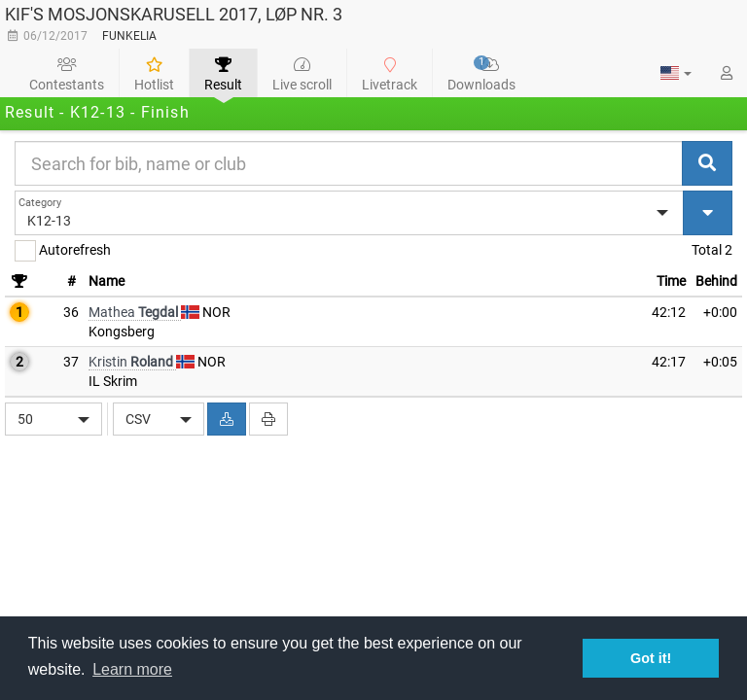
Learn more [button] (132, 669)
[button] (676, 73)
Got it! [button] (651, 658)
